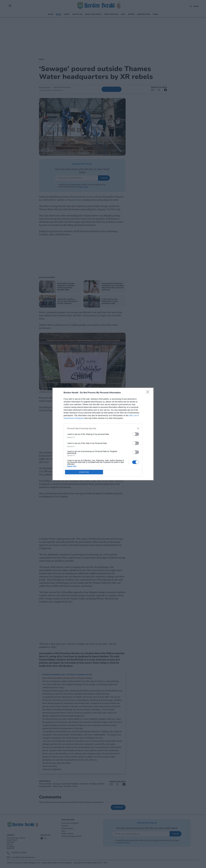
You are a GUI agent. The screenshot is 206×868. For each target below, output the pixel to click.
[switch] (136, 434)
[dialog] (103, 434)
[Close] (148, 393)
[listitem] (103, 428)
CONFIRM (84, 472)
